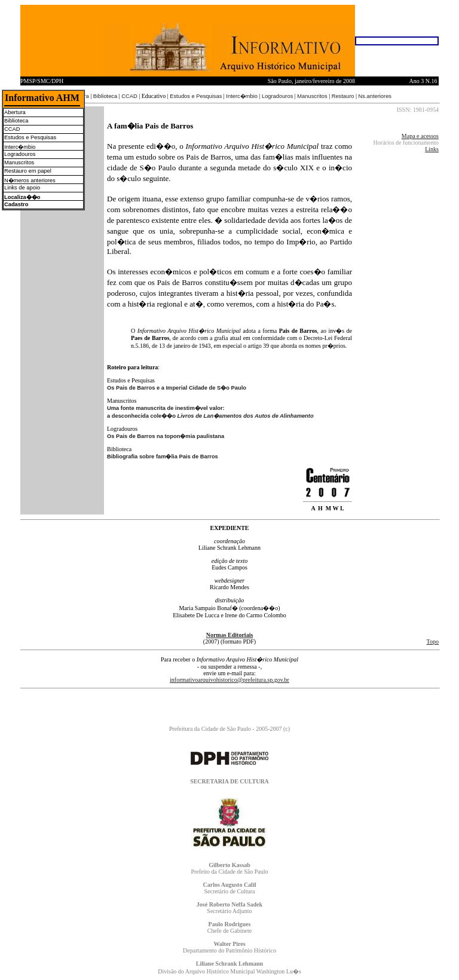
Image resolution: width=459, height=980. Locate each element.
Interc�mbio (242, 96)
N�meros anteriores (30, 180)
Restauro (343, 96)
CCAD (129, 96)
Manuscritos (312, 96)
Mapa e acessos (420, 136)
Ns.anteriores (375, 96)
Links (432, 149)
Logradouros (277, 96)
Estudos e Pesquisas (196, 96)
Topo (433, 641)
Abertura (15, 112)
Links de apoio (22, 188)
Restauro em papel (28, 171)
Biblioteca (105, 96)
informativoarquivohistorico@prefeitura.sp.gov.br (229, 680)
